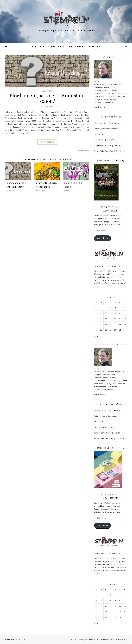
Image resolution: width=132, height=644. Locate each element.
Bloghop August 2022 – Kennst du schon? (47, 98)
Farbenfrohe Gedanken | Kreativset (109, 151)
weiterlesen (47, 142)
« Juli (96, 336)
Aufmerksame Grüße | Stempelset (109, 145)
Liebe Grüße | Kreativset (105, 140)
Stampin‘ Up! (55, 46)
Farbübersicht (77, 46)
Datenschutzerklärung (78, 639)
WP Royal (21, 639)
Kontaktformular (103, 639)
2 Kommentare (84, 151)
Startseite (38, 46)
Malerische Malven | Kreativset (107, 123)
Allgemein (47, 91)
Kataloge (94, 46)
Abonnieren (102, 238)
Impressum (92, 639)
